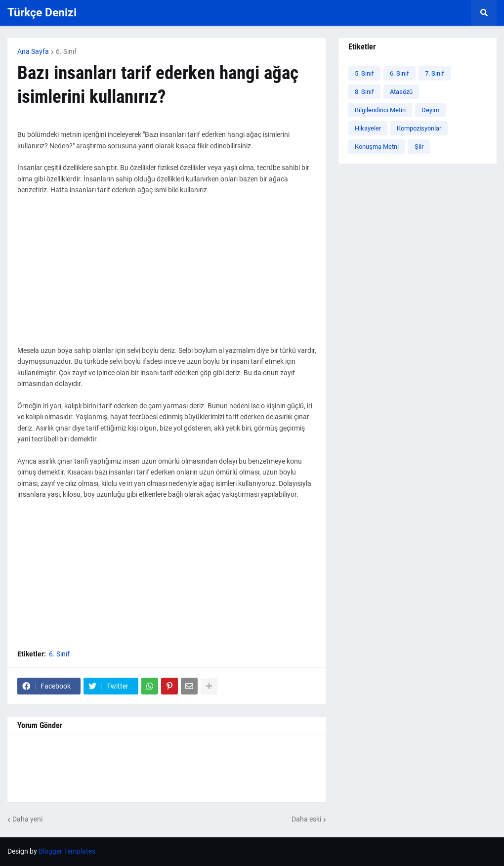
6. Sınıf (66, 51)
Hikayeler (368, 128)
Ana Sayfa (33, 51)
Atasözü (401, 92)
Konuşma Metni (377, 147)
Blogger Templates (67, 851)
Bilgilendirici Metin (380, 110)
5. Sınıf (364, 73)
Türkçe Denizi (42, 13)
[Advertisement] (167, 276)
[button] (484, 13)
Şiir (419, 147)
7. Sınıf (435, 73)
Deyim (430, 110)
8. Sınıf (364, 92)
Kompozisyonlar (419, 128)
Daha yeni (27, 819)
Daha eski (306, 819)
